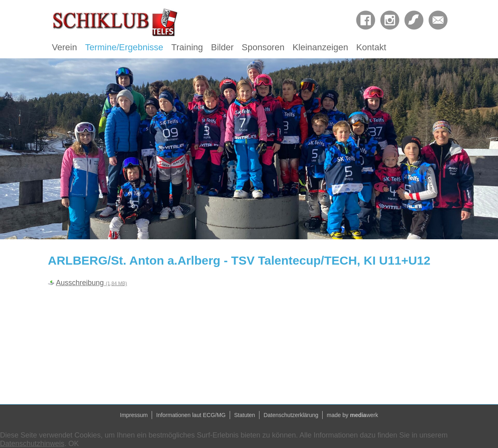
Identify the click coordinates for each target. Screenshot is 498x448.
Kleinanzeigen (320, 47)
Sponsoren (263, 47)
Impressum (134, 415)
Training (187, 47)
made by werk (352, 415)
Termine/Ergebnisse (124, 47)
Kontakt (371, 47)
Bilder (222, 47)
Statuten (245, 415)
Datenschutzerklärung (291, 415)
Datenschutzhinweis (32, 444)
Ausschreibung (92, 283)
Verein (64, 47)
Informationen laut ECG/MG (191, 415)
